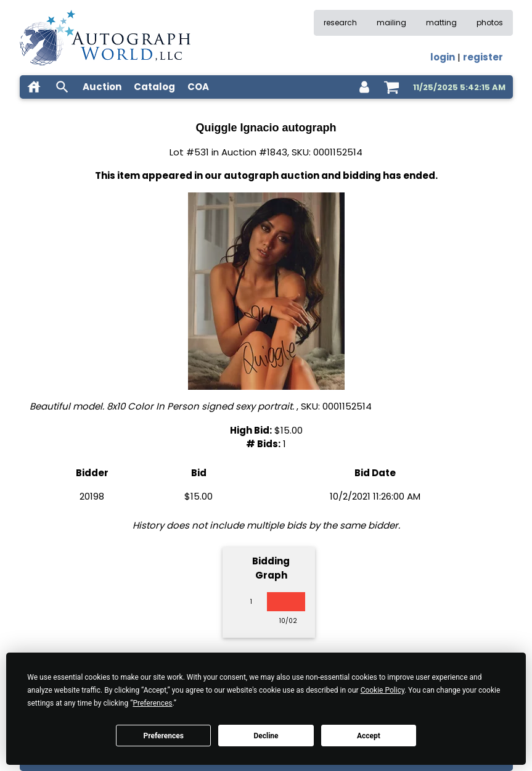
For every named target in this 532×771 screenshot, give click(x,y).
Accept (369, 736)
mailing (391, 23)
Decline (266, 736)
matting (441, 23)
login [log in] (443, 57)
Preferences (163, 736)
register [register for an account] (483, 57)
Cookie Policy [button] (383, 690)
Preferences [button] (152, 703)
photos (490, 23)
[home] (34, 87)
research (340, 23)
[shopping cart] (391, 87)
